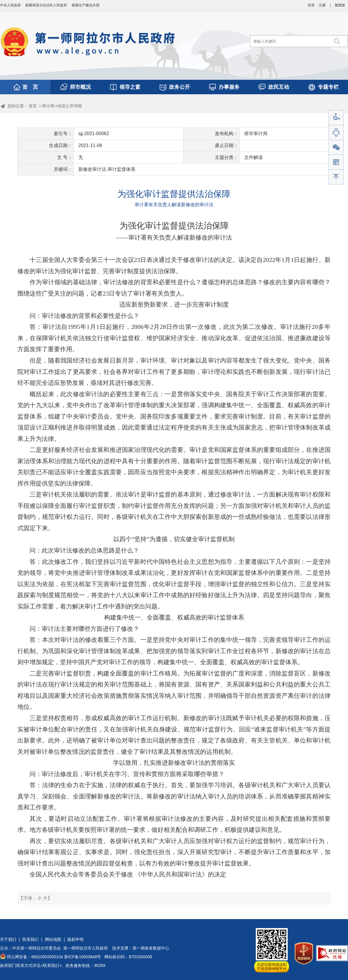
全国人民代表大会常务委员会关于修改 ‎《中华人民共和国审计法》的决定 (128, 874)
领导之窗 (130, 87)
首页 (33, 106)
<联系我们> (51, 965)
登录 (311, 5)
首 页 (30, 87)
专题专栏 (328, 87)
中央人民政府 (10, 5)
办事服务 (229, 87)
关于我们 (8, 939)
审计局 (48, 106)
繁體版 (340, 5)
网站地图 (53, 939)
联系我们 (30, 939)
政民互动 (279, 87)
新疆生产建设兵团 (86, 5)
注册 (322, 5)
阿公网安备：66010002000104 (35, 957)
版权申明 (75, 939)
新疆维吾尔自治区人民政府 (46, 5)
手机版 (336, 162)
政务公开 (180, 87)
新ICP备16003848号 (83, 957)
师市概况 (80, 87)
